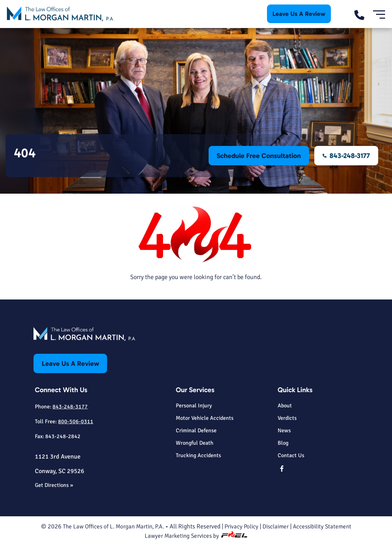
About (285, 406)
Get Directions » (54, 484)
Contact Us (291, 455)
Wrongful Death (195, 443)
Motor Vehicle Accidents (205, 418)
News (284, 431)
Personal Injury (194, 406)
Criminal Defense (196, 431)
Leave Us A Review (299, 14)
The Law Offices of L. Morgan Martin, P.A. (110, 526)
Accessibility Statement (326, 526)
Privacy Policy (242, 526)
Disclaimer (278, 526)
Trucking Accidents (198, 455)
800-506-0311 (76, 421)
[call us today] (364, 14)
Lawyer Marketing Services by (196, 535)
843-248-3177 (346, 156)
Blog (283, 443)
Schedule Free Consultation (258, 156)
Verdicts (287, 418)
